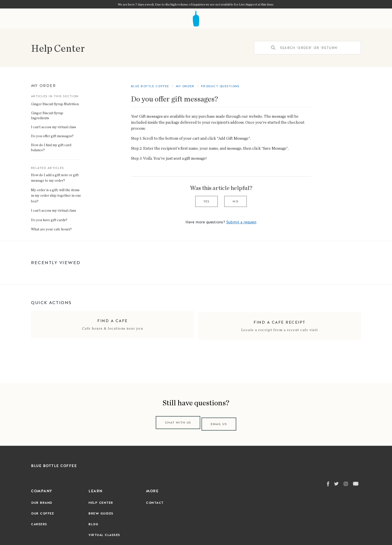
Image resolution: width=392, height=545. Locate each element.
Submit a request (241, 222)
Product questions (220, 86)
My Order (43, 86)
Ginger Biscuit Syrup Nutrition (55, 104)
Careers (39, 522)
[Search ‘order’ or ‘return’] (307, 48)
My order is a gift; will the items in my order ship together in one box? (56, 195)
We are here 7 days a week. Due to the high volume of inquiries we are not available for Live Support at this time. (196, 4)
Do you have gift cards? (49, 220)
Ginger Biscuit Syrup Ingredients (47, 115)
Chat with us (177, 421)
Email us (220, 421)
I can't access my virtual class (53, 127)
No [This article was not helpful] (235, 201)
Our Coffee (42, 511)
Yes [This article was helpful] (207, 201)
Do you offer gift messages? (52, 136)
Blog (93, 522)
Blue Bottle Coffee (150, 86)
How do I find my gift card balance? (51, 147)
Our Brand (42, 500)
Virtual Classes (104, 532)
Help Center (58, 48)
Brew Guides (101, 511)
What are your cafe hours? (51, 229)
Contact (155, 500)
